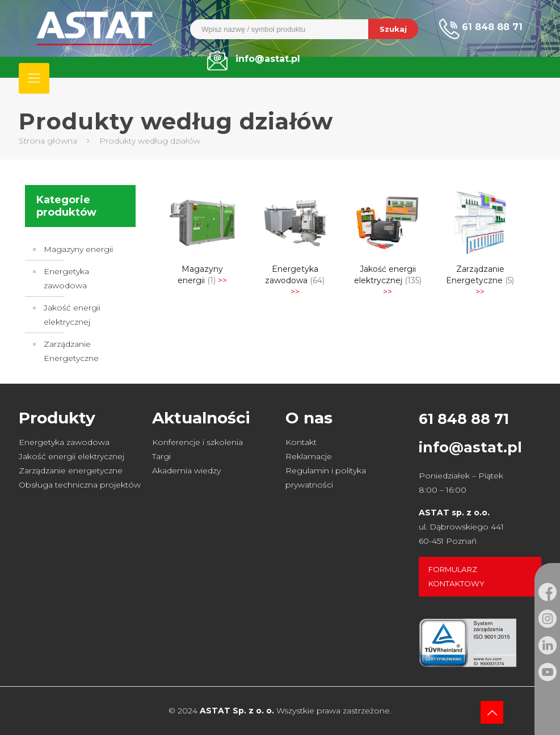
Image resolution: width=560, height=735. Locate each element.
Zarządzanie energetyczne (71, 471)
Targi (161, 456)
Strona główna (48, 141)
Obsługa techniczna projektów (80, 485)
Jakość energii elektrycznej (72, 315)
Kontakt (301, 442)
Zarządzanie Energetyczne (71, 351)
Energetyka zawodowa (66, 278)
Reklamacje (309, 456)
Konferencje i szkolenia (197, 442)
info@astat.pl (470, 447)
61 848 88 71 (464, 419)
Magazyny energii (78, 249)
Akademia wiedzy (186, 471)
